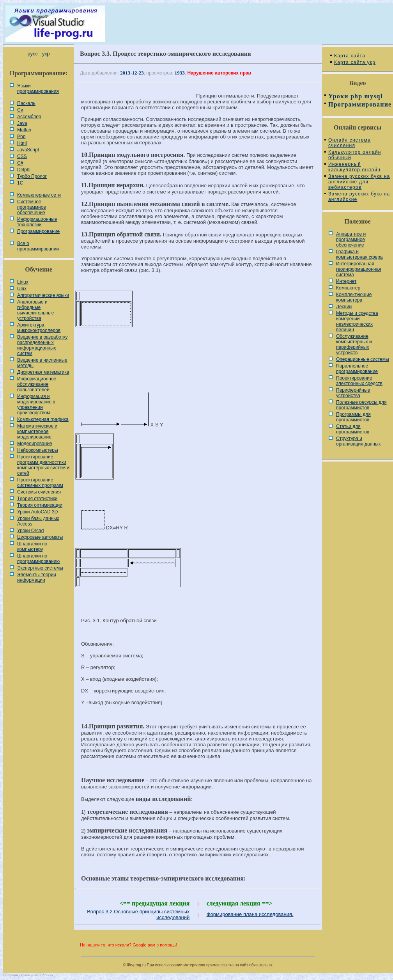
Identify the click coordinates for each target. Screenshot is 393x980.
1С (20, 183)
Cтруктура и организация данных (358, 441)
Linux (23, 282)
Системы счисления (39, 492)
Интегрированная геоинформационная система (359, 269)
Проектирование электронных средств (359, 381)
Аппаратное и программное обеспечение (351, 240)
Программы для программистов (353, 417)
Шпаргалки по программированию (38, 559)
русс (32, 54)
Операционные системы (363, 359)
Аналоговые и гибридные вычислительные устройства (35, 310)
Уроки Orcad (30, 531)
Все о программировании (38, 246)
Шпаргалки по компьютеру (32, 547)
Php (21, 137)
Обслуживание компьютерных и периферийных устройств (354, 344)
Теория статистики (37, 499)
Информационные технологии (37, 222)
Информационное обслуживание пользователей (37, 384)
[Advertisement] (198, 360)
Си (20, 110)
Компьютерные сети (39, 195)
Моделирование (35, 444)
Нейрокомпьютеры (38, 450)
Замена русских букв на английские (359, 197)
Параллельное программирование (357, 369)
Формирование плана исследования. (250, 914)
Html (22, 143)
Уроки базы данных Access (38, 521)
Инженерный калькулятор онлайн (354, 167)
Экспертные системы (40, 568)
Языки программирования (38, 89)
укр (46, 54)
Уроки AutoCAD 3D (37, 512)
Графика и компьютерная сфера (359, 254)
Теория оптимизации (40, 505)
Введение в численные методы (42, 363)
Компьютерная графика (43, 419)
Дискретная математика (43, 372)
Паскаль (26, 103)
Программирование (38, 231)
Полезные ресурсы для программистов (361, 405)
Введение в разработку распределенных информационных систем (42, 345)
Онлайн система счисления (350, 143)
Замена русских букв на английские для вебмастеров (359, 182)
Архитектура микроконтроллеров (39, 328)
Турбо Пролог (32, 176)
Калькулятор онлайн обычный (355, 155)
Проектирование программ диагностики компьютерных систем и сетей (43, 465)
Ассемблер (29, 117)
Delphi (24, 170)
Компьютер (348, 288)
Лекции (344, 307)
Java (22, 123)
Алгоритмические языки (43, 295)
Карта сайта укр (355, 62)
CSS (22, 156)
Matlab (24, 130)
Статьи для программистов (353, 429)
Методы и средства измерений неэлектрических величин (357, 321)
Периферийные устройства (353, 393)
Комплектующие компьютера (354, 297)
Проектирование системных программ (40, 483)
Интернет (346, 281)
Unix (22, 289)
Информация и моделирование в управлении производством (36, 405)
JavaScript (28, 150)
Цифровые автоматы (40, 537)
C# (20, 163)
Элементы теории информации (37, 577)
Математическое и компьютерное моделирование (37, 431)
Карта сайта (350, 56)
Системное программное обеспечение (32, 207)
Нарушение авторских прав (219, 73)
